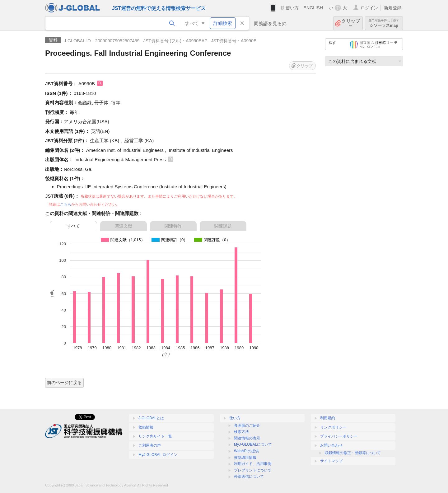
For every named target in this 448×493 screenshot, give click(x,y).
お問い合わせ (331, 445)
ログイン (369, 8)
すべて (73, 226)
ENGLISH (313, 8)
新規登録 (393, 8)
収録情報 (146, 427)
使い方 (292, 8)
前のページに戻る (64, 383)
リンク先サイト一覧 (155, 436)
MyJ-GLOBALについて (253, 444)
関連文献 (124, 226)
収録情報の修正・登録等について (353, 453)
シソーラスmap (384, 23)
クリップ (351, 23)
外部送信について (249, 477)
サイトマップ (331, 461)
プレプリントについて (253, 470)
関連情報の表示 (247, 438)
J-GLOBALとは (151, 418)
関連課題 (223, 226)
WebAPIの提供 (246, 451)
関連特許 (173, 226)
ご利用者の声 (150, 445)
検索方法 (241, 432)
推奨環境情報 (245, 458)
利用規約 (328, 418)
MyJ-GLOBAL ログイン (158, 455)
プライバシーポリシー (339, 436)
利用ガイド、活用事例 (253, 464)
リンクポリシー (333, 427)
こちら (66, 204)
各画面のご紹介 (247, 425)
